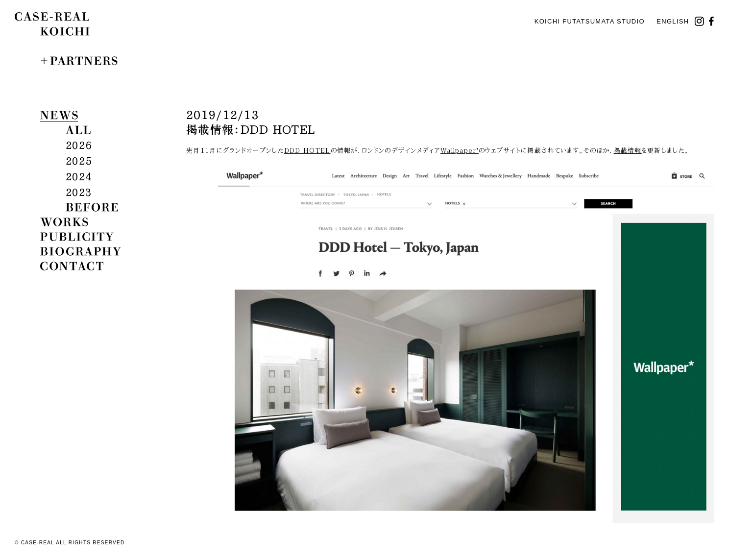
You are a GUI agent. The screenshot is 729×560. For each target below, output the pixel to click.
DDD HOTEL (307, 151)
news (59, 115)
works (64, 222)
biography (81, 251)
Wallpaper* (460, 151)
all (78, 130)
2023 (79, 192)
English (673, 21)
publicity (77, 237)
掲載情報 (628, 151)
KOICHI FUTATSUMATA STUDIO (590, 21)
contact (72, 266)
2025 (79, 161)
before (92, 207)
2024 (79, 176)
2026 (79, 145)
